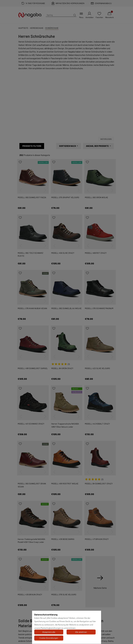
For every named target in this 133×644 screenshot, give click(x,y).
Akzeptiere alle (49, 632)
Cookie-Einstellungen (49, 638)
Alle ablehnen (81, 632)
